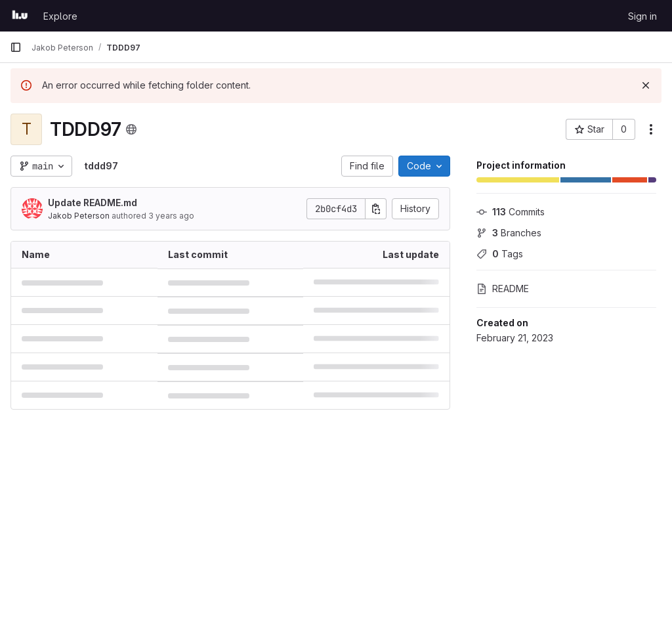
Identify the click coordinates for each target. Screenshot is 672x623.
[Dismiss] (646, 85)
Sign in (642, 16)
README (503, 289)
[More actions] (651, 129)
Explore (60, 16)
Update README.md (93, 203)
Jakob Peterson (79, 216)
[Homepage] (20, 16)
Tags (500, 254)
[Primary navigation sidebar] (16, 47)
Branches (509, 233)
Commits (511, 212)
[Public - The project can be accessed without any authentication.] (131, 129)
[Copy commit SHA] (376, 209)
